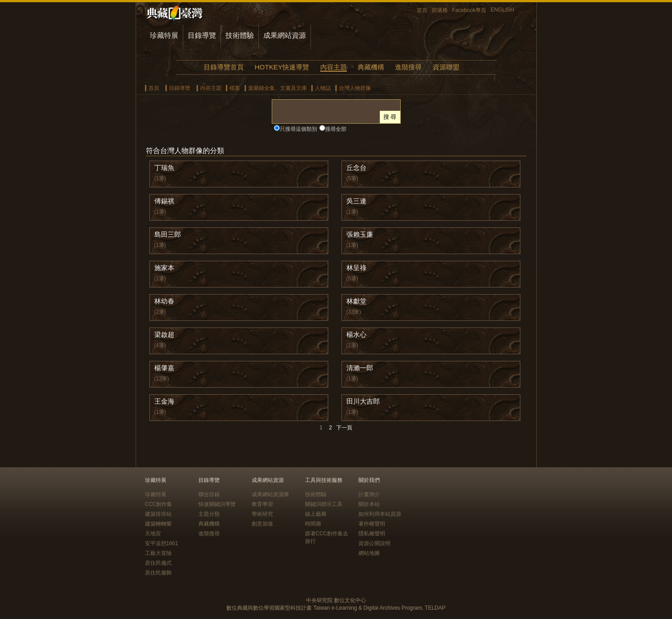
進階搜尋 (408, 67)
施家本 (164, 268)
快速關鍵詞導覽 (217, 504)
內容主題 (334, 67)
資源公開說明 (374, 543)
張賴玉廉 (360, 234)
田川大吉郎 (363, 401)
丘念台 (356, 168)
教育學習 (262, 504)
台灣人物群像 (355, 88)
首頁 (422, 10)
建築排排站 (158, 514)
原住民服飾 (158, 573)
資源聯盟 (446, 67)
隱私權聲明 (372, 534)
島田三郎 (168, 234)
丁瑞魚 (164, 168)
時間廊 (313, 524)
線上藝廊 (316, 514)
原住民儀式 (158, 563)
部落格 (440, 10)
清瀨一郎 (360, 368)
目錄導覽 (202, 35)
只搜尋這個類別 (298, 129)
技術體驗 (240, 35)
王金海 (164, 401)
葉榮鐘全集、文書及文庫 (278, 88)
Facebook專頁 (469, 10)
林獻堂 (356, 301)
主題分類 (209, 514)
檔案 (235, 88)
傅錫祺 (164, 201)
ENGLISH (502, 10)
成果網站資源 (285, 35)
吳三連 (356, 201)
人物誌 (323, 88)
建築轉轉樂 (158, 524)
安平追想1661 (162, 543)
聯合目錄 (209, 494)
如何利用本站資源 (380, 514)
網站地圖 (369, 553)
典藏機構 (371, 67)
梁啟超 (164, 334)
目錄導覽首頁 (224, 67)
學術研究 (262, 514)
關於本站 (369, 504)
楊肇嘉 (164, 368)
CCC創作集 (159, 504)
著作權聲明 (372, 524)
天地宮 (153, 534)
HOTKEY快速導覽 (282, 67)
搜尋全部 (336, 129)
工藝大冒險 (158, 553)
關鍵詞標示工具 (324, 504)
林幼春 (164, 301)
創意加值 (262, 524)
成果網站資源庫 (270, 494)
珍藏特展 (164, 35)
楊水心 (356, 334)
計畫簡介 (369, 494)
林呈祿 (356, 268)
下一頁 (344, 428)
